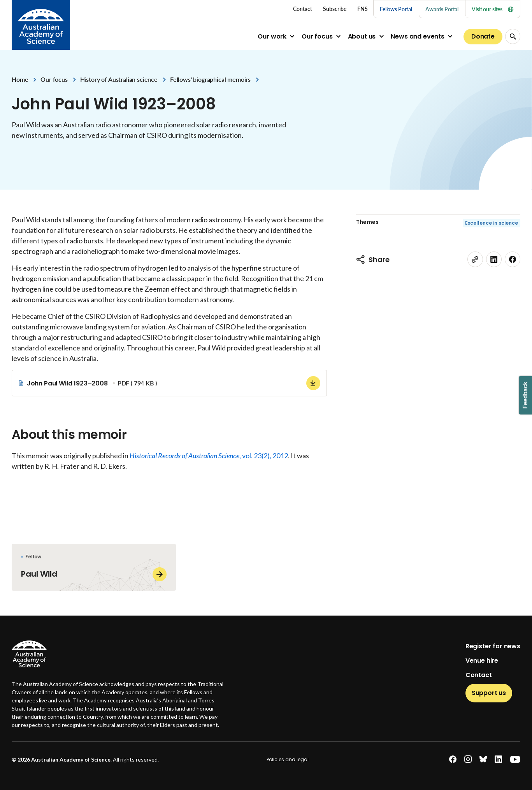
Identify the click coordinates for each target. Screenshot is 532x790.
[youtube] (515, 759)
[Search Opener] (513, 36)
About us (362, 36)
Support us (489, 693)
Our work (272, 36)
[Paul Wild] (94, 567)
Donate (483, 36)
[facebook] (513, 259)
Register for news (493, 646)
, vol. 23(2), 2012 (209, 456)
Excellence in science (492, 223)
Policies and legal (288, 759)
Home (20, 79)
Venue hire (482, 661)
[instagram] (468, 759)
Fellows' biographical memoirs (210, 79)
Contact (479, 675)
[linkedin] (494, 259)
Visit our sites (492, 9)
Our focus (317, 36)
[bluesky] (483, 759)
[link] (475, 259)
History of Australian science (119, 79)
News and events (418, 36)
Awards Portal (442, 9)
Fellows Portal (396, 9)
